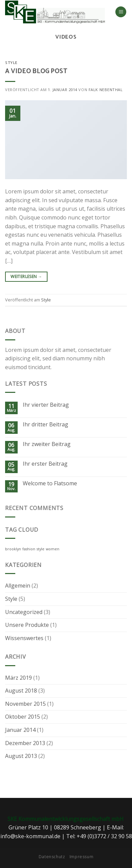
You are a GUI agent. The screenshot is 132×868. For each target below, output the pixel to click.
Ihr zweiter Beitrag (47, 444)
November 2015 (25, 704)
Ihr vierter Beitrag (46, 405)
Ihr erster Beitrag (45, 464)
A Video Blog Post (36, 71)
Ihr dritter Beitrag (45, 425)
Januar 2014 (20, 730)
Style (11, 63)
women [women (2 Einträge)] (53, 549)
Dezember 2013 (25, 743)
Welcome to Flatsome (50, 483)
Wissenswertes (24, 638)
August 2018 (21, 691)
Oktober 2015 (23, 717)
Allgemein (18, 586)
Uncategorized (24, 612)
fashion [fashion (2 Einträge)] (29, 549)
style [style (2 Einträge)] (41, 549)
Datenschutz (52, 857)
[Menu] (121, 12)
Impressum (82, 857)
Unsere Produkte (27, 625)
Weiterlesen (26, 277)
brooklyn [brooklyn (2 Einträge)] (13, 549)
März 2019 (18, 678)
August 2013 (21, 756)
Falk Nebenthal (106, 90)
